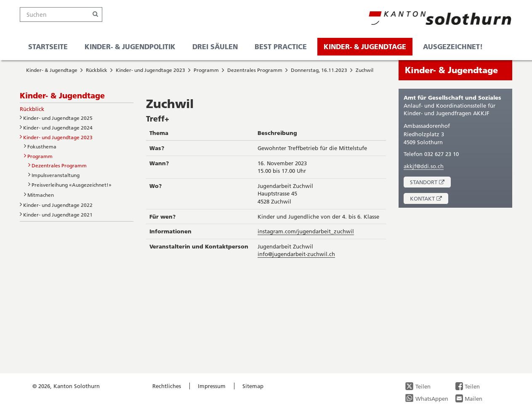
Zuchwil (364, 70)
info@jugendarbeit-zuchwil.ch (296, 254)
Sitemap (253, 386)
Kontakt (429, 200)
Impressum (212, 386)
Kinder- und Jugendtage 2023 (150, 70)
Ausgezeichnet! (453, 46)
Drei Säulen (215, 46)
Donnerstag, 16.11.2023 (319, 70)
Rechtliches (167, 386)
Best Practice (281, 46)
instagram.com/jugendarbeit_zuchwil (306, 231)
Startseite (48, 46)
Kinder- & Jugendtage (365, 46)
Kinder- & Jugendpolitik (130, 46)
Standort (430, 183)
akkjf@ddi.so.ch (424, 166)
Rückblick (97, 70)
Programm (206, 70)
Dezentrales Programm (255, 70)
